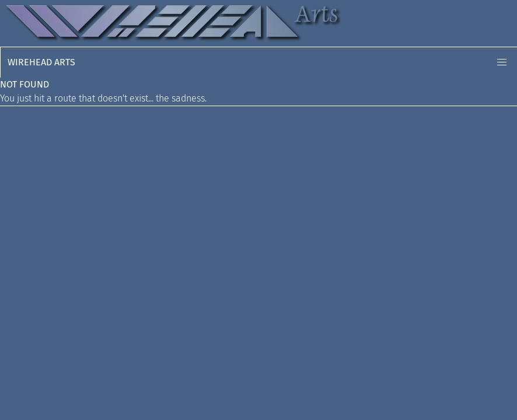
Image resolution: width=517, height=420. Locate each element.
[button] (502, 62)
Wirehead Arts (41, 62)
